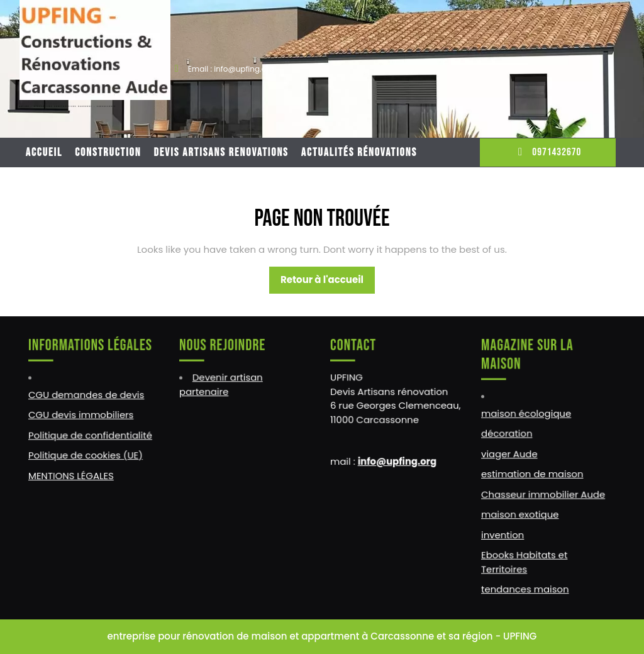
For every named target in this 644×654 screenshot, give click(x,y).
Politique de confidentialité (90, 435)
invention (503, 533)
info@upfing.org (397, 461)
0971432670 (547, 152)
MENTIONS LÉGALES (71, 475)
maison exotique (520, 513)
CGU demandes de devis (86, 396)
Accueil (44, 152)
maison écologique (526, 414)
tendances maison (525, 587)
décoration (508, 434)
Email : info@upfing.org (231, 69)
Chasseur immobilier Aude (543, 493)
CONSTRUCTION (108, 152)
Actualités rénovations (359, 152)
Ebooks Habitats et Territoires (525, 560)
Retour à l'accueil (328, 283)
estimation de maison (532, 474)
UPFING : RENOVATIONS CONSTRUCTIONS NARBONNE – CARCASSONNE (68, 107)
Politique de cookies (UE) (86, 455)
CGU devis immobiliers (81, 415)
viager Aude (510, 453)
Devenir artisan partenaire (221, 385)
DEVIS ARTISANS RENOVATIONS (221, 152)
